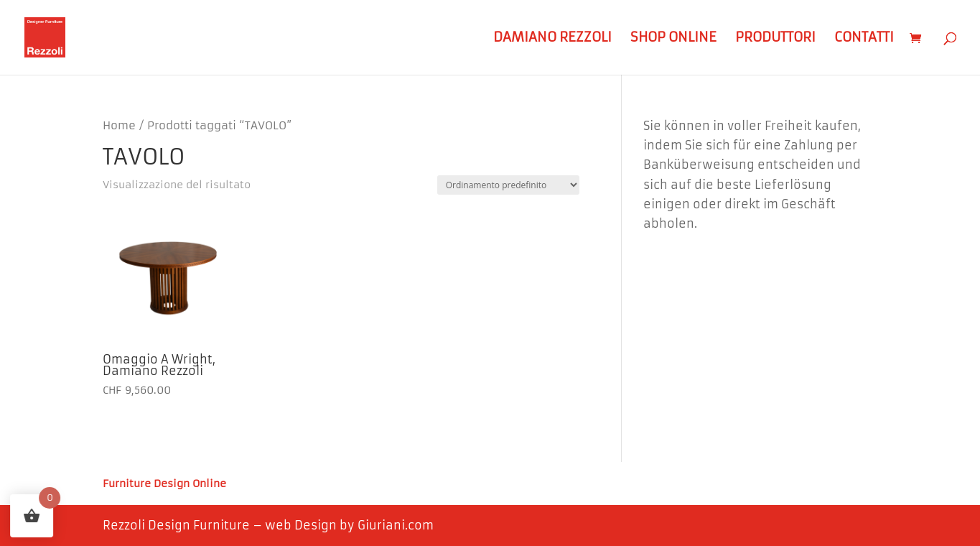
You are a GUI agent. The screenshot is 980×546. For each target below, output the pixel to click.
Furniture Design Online (164, 484)
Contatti (864, 39)
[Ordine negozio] (508, 185)
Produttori (775, 39)
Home (119, 126)
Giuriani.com (396, 525)
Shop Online (673, 39)
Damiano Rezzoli (552, 39)
